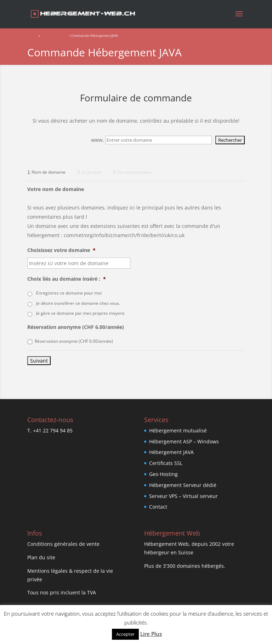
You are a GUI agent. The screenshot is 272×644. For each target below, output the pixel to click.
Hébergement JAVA (55, 36)
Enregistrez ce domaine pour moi (69, 293)
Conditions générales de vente (63, 544)
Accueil (32, 36)
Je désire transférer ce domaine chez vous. (78, 303)
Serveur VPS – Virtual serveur (183, 496)
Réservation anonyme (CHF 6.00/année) (76, 327)
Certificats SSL (166, 463)
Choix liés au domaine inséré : (67, 279)
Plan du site (41, 557)
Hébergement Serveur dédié (183, 485)
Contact (158, 507)
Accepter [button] (125, 634)
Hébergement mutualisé (178, 430)
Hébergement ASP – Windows (184, 441)
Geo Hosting (163, 474)
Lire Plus (151, 634)
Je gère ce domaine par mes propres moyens (80, 313)
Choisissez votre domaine (61, 250)
